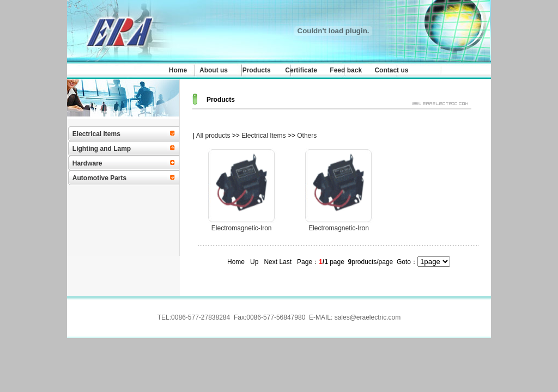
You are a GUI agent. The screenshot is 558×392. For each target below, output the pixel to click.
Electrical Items (96, 134)
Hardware (87, 163)
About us (214, 70)
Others (307, 136)
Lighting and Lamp (102, 149)
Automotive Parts (99, 178)
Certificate (301, 70)
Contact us (391, 70)
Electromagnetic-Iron (242, 228)
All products (213, 136)
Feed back (346, 70)
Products (257, 70)
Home (178, 70)
